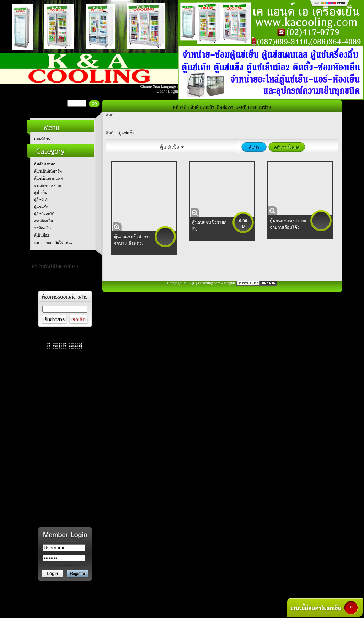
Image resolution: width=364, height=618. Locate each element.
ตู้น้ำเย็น (41, 193)
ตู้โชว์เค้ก (42, 200)
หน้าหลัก (181, 107)
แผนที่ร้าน (42, 139)
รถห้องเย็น (42, 228)
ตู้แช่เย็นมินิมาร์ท (48, 171)
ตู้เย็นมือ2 (42, 235)
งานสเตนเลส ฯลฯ (49, 186)
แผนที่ (241, 107)
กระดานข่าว (259, 107)
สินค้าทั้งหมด (45, 164)
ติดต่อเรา (225, 107)
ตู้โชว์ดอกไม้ (44, 214)
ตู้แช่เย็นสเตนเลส (49, 178)
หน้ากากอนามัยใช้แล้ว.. (53, 242)
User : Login (167, 91)
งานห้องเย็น (44, 221)
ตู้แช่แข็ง (41, 207)
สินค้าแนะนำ (202, 107)
